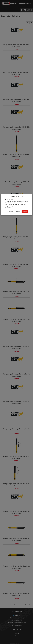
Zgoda (25, 211)
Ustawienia (10, 211)
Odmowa (18, 211)
